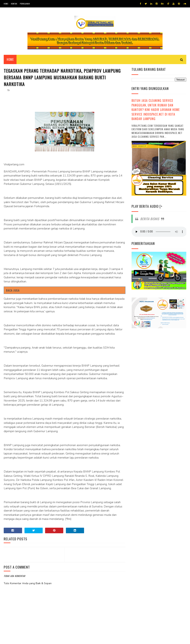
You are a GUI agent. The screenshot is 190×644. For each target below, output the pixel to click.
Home (6, 4)
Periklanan (25, 4)
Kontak (14, 4)
